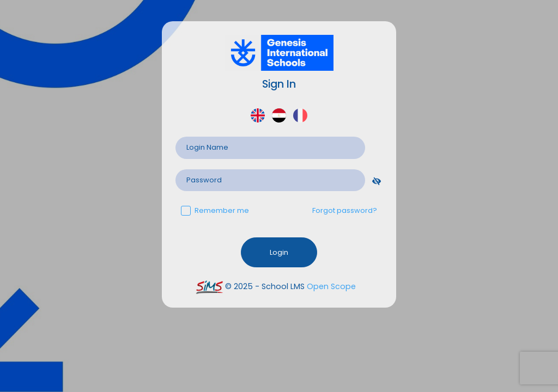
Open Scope (331, 286)
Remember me (215, 210)
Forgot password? (345, 210)
